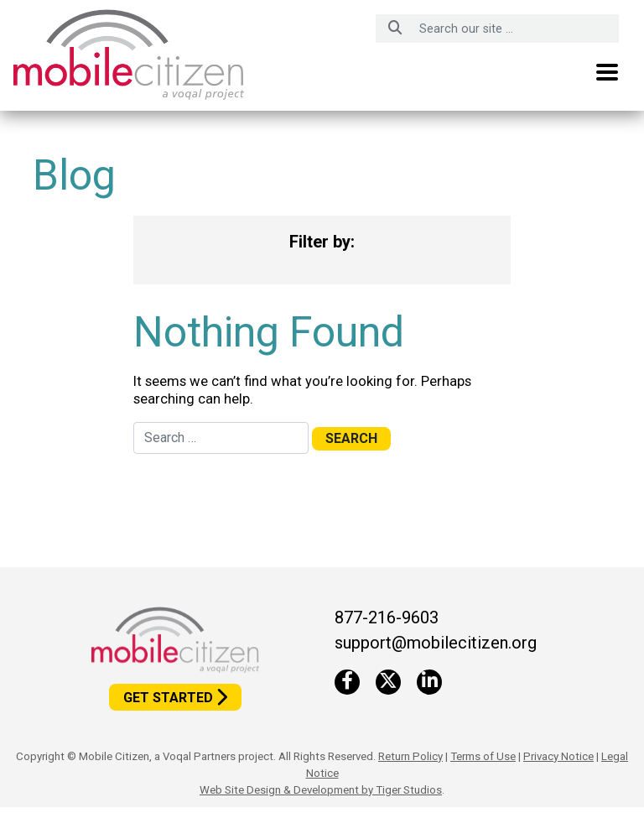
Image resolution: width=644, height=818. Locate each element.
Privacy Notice (558, 756)
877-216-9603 (387, 617)
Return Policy (410, 756)
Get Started (168, 698)
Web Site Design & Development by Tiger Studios (321, 790)
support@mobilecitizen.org (436, 643)
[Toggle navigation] (607, 72)
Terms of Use (483, 756)
